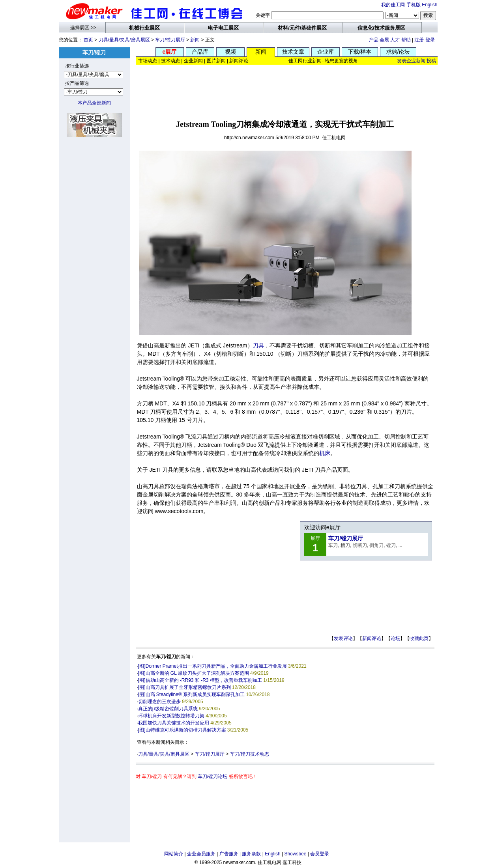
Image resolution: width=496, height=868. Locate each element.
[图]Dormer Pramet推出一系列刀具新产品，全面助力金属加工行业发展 (212, 666)
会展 (384, 40)
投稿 (431, 61)
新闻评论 (372, 638)
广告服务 (229, 854)
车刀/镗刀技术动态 (250, 754)
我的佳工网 (393, 5)
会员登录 (320, 854)
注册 (419, 40)
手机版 (414, 5)
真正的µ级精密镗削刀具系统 (168, 709)
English (430, 5)
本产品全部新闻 (94, 103)
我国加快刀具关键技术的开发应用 (174, 723)
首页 (88, 40)
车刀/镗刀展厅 (170, 40)
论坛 (395, 638)
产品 (374, 40)
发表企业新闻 (411, 61)
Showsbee (295, 854)
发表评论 (343, 638)
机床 (325, 453)
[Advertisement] (286, 90)
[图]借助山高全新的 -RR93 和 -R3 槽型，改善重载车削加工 (200, 680)
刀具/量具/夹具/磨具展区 (124, 40)
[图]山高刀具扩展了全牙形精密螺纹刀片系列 (184, 687)
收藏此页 (419, 638)
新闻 (195, 40)
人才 (395, 40)
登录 (430, 40)
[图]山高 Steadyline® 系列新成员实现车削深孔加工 (191, 694)
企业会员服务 (201, 854)
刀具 (258, 345)
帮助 (406, 40)
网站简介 (174, 854)
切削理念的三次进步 (159, 702)
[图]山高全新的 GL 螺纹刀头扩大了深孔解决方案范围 (194, 673)
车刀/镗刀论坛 (212, 777)
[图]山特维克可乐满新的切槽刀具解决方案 (182, 730)
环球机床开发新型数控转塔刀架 (171, 716)
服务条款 (251, 854)
